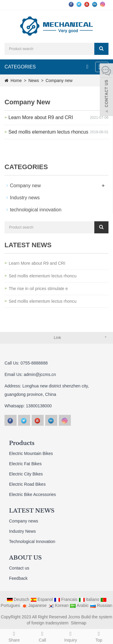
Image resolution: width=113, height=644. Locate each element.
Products (22, 443)
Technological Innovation (32, 541)
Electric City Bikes (26, 474)
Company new (58, 80)
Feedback (18, 578)
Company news (24, 521)
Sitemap (78, 623)
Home (16, 80)
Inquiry (71, 636)
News (34, 80)
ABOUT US (25, 558)
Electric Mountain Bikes (31, 453)
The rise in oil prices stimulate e (38, 289)
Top (99, 636)
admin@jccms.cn (40, 374)
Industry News (22, 531)
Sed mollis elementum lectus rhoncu (43, 276)
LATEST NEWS (32, 511)
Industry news (25, 198)
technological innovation (36, 210)
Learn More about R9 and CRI (41, 117)
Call (42, 636)
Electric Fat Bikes (25, 464)
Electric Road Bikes (27, 484)
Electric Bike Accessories (33, 494)
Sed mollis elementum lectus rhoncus (48, 132)
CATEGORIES (20, 67)
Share (14, 636)
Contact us (19, 568)
